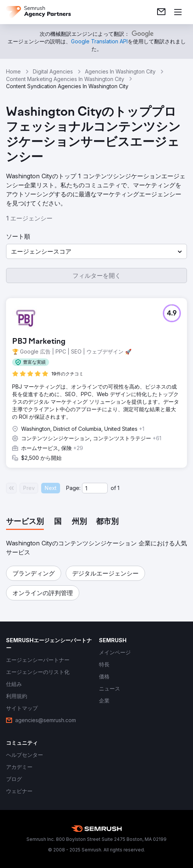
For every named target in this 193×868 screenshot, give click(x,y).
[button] (96, 251)
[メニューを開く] (178, 12)
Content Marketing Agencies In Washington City (65, 79)
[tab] (25, 522)
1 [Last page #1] (118, 488)
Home (13, 71)
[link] (161, 12)
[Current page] (95, 488)
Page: (73, 488)
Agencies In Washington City (120, 71)
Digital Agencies (53, 71)
